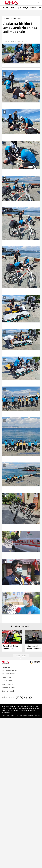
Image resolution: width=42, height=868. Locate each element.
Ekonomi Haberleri (8, 688)
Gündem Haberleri (8, 674)
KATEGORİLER (7, 668)
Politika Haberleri (8, 677)
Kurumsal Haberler (8, 691)
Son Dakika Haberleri (9, 670)
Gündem (5, 8)
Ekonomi (33, 8)
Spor (19, 8)
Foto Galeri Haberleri (17, 19)
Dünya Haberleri (8, 684)
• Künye (19, 715)
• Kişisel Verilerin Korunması (32, 715)
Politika (13, 8)
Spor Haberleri (7, 681)
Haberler (7, 19)
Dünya (26, 8)
